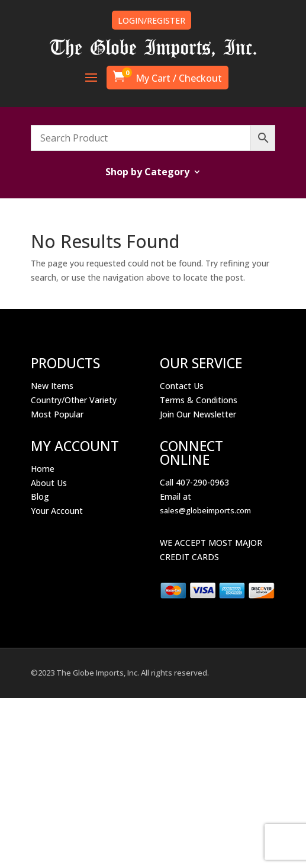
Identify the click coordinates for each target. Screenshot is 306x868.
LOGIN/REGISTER (152, 20)
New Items (52, 386)
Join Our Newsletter (198, 414)
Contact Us (182, 386)
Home (43, 469)
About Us (49, 483)
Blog (40, 496)
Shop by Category (147, 173)
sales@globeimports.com (205, 510)
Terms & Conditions (199, 400)
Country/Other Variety (74, 400)
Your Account (57, 511)
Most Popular (57, 414)
